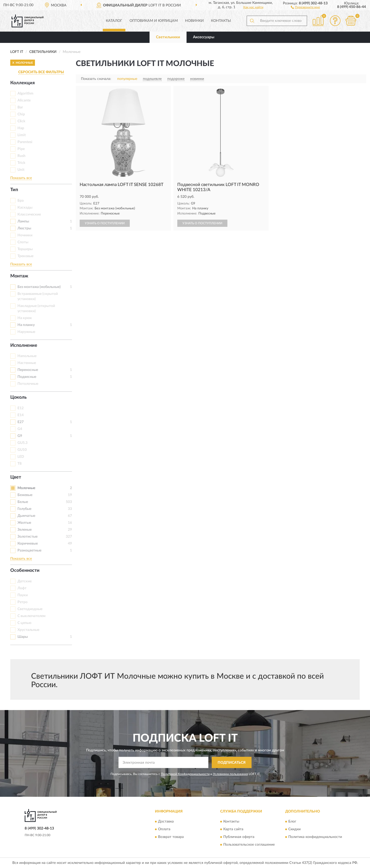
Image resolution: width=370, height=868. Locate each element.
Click (21, 121)
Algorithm (25, 94)
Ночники (25, 235)
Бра (21, 201)
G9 (20, 436)
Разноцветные (29, 550)
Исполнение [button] (24, 346)
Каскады (25, 208)
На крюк (25, 318)
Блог (292, 822)
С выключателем (31, 616)
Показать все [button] (21, 178)
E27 (21, 422)
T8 (20, 464)
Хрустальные (28, 630)
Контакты (221, 21)
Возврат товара (171, 837)
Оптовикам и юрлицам (154, 21)
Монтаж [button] (19, 276)
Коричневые (28, 544)
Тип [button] (14, 190)
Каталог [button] (114, 21)
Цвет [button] (16, 477)
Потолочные (28, 384)
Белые (23, 502)
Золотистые (27, 537)
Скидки (294, 829)
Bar (20, 107)
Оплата (164, 829)
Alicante (24, 100)
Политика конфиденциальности (315, 837)
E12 (21, 408)
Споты (23, 242)
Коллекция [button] (22, 83)
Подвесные (27, 377)
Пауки (23, 595)
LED (21, 457)
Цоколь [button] (18, 397)
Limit (22, 135)
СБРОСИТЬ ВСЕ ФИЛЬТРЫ (41, 72)
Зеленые (25, 530)
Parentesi (25, 142)
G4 (20, 429)
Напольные (27, 356)
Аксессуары (204, 37)
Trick (21, 163)
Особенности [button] (25, 571)
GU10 (22, 450)
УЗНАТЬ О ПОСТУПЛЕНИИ (105, 223)
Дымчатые (26, 516)
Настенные (27, 363)
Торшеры (25, 249)
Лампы (23, 221)
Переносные (28, 370)
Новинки (194, 21)
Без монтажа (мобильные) (39, 287)
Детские (25, 581)
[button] (305, 7)
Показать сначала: (96, 79)
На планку (26, 325)
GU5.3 (22, 443)
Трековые (25, 256)
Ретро (22, 602)
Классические (29, 214)
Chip (21, 114)
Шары (23, 637)
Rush (21, 156)
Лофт (22, 588)
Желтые (24, 523)
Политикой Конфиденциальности (185, 774)
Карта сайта (233, 829)
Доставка (166, 822)
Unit (21, 170)
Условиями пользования (230, 774)
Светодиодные (30, 609)
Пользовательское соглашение (249, 845)
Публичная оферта (239, 837)
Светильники (168, 37)
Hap (21, 128)
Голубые (24, 509)
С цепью (24, 623)
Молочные (26, 488)
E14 (21, 415)
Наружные (26, 332)
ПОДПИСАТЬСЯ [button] (232, 763)
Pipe (21, 149)
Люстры (24, 228)
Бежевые (25, 495)
